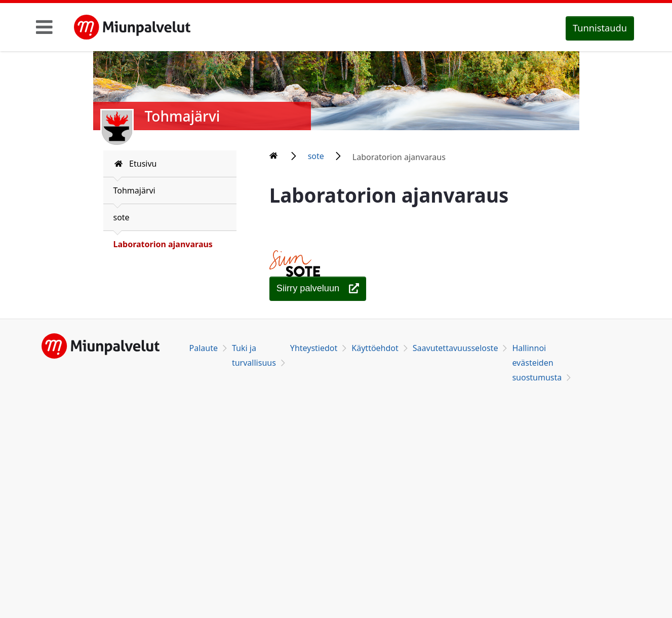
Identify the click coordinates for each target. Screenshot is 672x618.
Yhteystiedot (314, 348)
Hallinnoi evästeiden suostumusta (537, 363)
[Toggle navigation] (44, 27)
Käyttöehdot (375, 348)
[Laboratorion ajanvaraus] (318, 289)
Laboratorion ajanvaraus (163, 244)
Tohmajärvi (134, 190)
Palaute (204, 348)
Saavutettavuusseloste (456, 348)
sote (122, 217)
